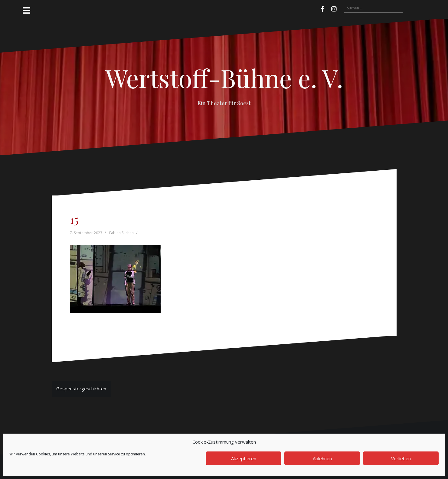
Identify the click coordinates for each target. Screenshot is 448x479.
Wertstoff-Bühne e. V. (224, 78)
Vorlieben (401, 458)
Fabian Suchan (121, 233)
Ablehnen (322, 458)
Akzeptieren (244, 458)
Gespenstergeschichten (81, 389)
